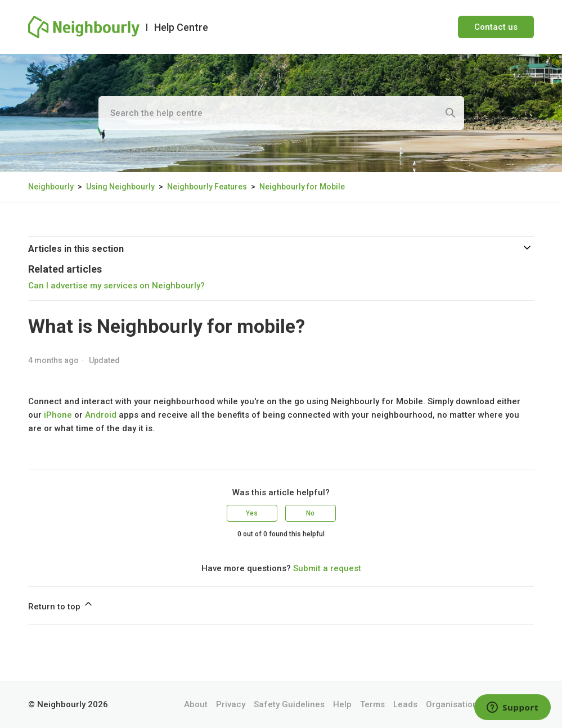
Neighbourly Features (207, 187)
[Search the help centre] (281, 113)
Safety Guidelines (289, 704)
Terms (372, 704)
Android (101, 415)
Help (342, 704)
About (196, 704)
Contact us (496, 27)
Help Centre (181, 27)
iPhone (58, 415)
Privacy (231, 704)
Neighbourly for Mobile (302, 187)
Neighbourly (51, 187)
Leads (405, 704)
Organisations (454, 704)
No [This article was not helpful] (310, 513)
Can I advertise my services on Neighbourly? (116, 286)
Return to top (61, 605)
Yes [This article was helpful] (252, 513)
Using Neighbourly (120, 187)
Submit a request (327, 568)
